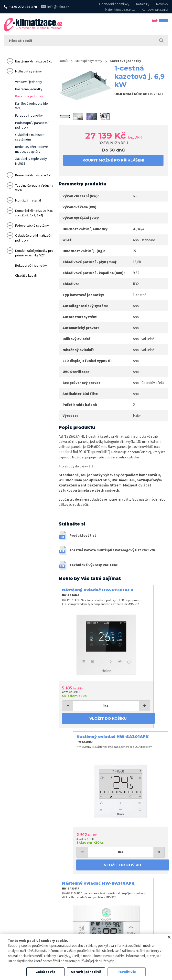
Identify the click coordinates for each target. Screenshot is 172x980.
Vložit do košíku (85, 691)
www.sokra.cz (33, 934)
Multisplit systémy (92, 61)
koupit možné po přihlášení (113, 160)
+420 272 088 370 (23, 7)
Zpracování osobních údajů (127, 934)
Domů (64, 61)
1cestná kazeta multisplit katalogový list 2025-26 (112, 553)
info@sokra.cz (58, 7)
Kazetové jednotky (132, 61)
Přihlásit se (150, 25)
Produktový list (83, 538)
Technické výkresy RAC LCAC (94, 567)
